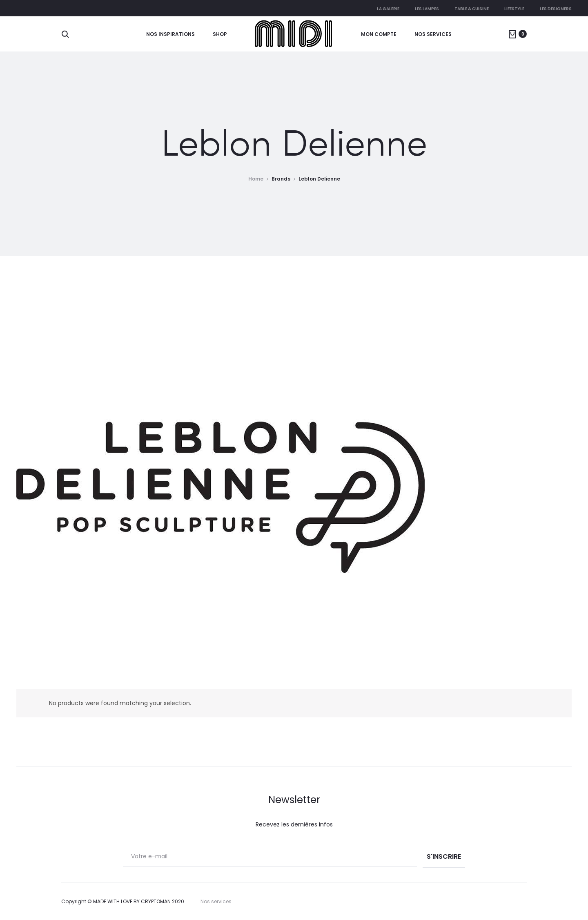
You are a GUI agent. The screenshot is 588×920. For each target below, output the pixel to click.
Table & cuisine (472, 9)
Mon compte (379, 34)
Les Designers (556, 9)
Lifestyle (514, 9)
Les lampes (427, 9)
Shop (220, 34)
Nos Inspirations (170, 34)
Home (256, 179)
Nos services (433, 34)
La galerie (388, 9)
